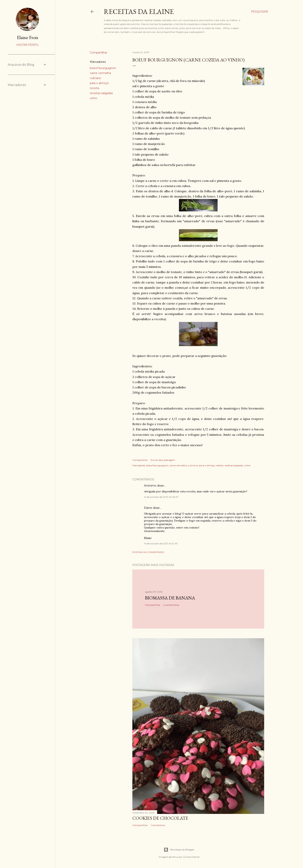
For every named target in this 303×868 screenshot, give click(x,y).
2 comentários (171, 605)
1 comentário (158, 825)
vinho (94, 98)
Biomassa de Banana (170, 598)
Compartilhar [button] (99, 53)
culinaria (95, 78)
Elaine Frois (28, 37)
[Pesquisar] (260, 12)
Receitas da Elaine (139, 11)
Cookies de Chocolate (160, 818)
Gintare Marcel (191, 857)
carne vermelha (100, 73)
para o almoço (99, 83)
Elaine (148, 508)
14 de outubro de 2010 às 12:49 (161, 543)
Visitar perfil (28, 45)
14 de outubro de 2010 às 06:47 (161, 497)
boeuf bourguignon (103, 68)
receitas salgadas (101, 93)
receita (94, 88)
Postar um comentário (148, 552)
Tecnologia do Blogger (179, 850)
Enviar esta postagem (163, 460)
